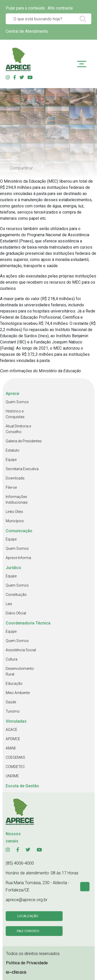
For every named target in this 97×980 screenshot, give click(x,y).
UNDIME (12, 776)
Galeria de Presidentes (24, 441)
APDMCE (13, 739)
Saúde (11, 702)
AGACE (12, 730)
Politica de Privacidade (27, 963)
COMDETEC (15, 767)
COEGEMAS (15, 757)
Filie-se (11, 487)
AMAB (11, 748)
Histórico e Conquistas (15, 414)
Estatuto (13, 450)
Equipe (11, 460)
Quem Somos (17, 402)
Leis (9, 604)
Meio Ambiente (18, 693)
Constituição (16, 595)
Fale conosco (28, 931)
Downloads (15, 478)
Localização (28, 916)
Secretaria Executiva (22, 469)
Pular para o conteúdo (25, 8)
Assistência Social (21, 650)
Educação (14, 683)
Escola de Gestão (22, 786)
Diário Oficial (16, 613)
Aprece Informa (18, 558)
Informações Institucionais (17, 500)
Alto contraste (60, 8)
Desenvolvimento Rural (20, 671)
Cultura (12, 659)
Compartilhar (21, 168)
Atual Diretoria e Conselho (18, 429)
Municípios (15, 521)
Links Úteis (14, 512)
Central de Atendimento (27, 31)
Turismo (13, 711)
